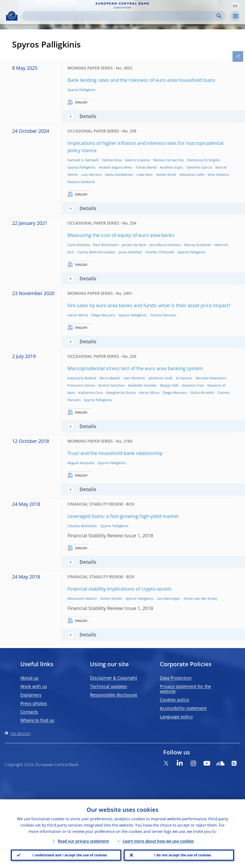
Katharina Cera (91, 393)
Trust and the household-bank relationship (115, 453)
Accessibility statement (183, 708)
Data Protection (176, 678)
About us (29, 678)
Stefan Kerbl (166, 175)
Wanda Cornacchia (168, 160)
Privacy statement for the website (185, 689)
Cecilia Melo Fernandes (96, 252)
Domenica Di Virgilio (203, 160)
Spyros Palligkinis (82, 90)
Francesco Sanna (81, 385)
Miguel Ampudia (81, 463)
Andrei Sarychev (111, 385)
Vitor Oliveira (218, 175)
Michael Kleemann (211, 378)
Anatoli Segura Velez (116, 167)
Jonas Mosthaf (130, 252)
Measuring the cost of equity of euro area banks (121, 235)
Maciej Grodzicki (198, 245)
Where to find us (37, 720)
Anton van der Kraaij (200, 598)
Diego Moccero (103, 315)
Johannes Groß (160, 378)
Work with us (34, 686)
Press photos (34, 703)
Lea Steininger (169, 598)
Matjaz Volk (169, 385)
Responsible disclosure (114, 695)
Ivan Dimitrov (134, 378)
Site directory (20, 733)
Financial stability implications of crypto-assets (119, 589)
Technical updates (109, 686)
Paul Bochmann (106, 245)
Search (219, 16)
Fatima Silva (112, 160)
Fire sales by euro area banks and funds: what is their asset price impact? (149, 305)
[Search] (120, 16)
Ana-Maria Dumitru (165, 245)
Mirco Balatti (110, 378)
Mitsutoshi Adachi (82, 598)
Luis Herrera (91, 175)
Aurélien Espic (171, 167)
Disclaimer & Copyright (114, 678)
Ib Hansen (184, 378)
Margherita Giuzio (121, 393)
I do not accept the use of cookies (183, 855)
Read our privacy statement (83, 841)
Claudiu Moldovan (82, 526)
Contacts (29, 712)
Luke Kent (145, 175)
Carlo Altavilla (79, 245)
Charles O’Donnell (160, 252)
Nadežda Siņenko (142, 385)
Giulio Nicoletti (202, 393)
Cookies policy (175, 700)
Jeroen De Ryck (134, 245)
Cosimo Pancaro (163, 315)
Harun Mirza (78, 315)
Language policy (176, 717)
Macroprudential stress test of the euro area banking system (135, 368)
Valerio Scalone (137, 160)
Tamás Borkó (146, 167)
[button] (235, 6)
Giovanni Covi (193, 385)
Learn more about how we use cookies (158, 841)
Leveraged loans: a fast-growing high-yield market (123, 516)
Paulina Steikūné (81, 182)
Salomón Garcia (199, 167)
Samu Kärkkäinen (119, 175)
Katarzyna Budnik (82, 378)
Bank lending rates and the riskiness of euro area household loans (141, 80)
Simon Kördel (111, 598)
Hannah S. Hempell (83, 160)
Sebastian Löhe (192, 175)
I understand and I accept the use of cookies (70, 855)
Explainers (31, 695)
